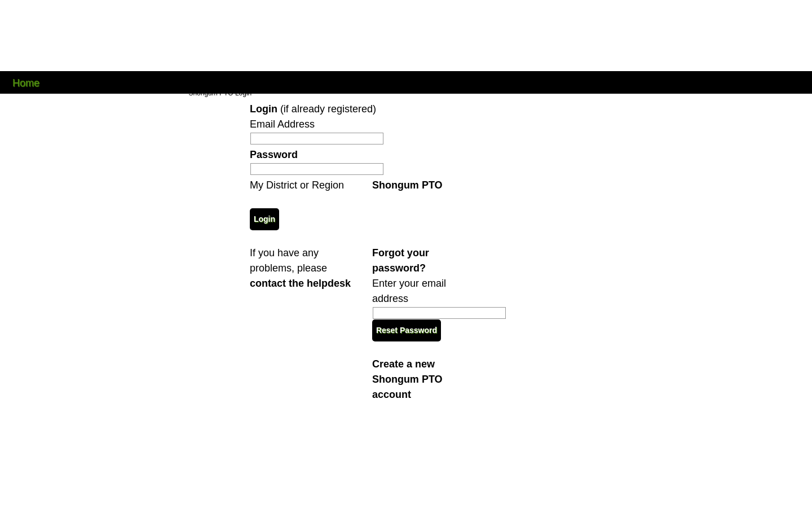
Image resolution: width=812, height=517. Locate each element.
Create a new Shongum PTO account (407, 379)
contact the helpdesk (300, 283)
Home (26, 82)
